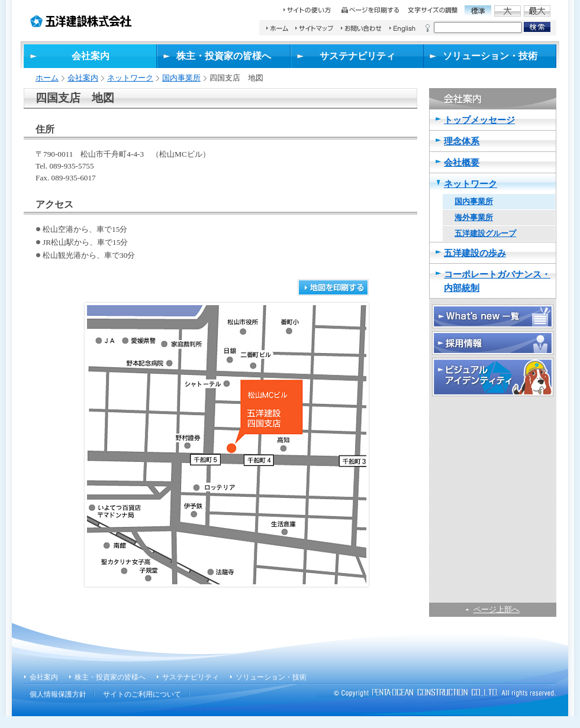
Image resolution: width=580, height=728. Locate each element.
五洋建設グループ (485, 233)
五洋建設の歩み (475, 253)
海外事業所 (474, 217)
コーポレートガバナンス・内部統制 (497, 281)
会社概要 (462, 162)
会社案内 (83, 78)
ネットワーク (130, 78)
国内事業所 (181, 78)
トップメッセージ (479, 120)
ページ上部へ (497, 609)
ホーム (47, 78)
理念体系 (462, 141)
